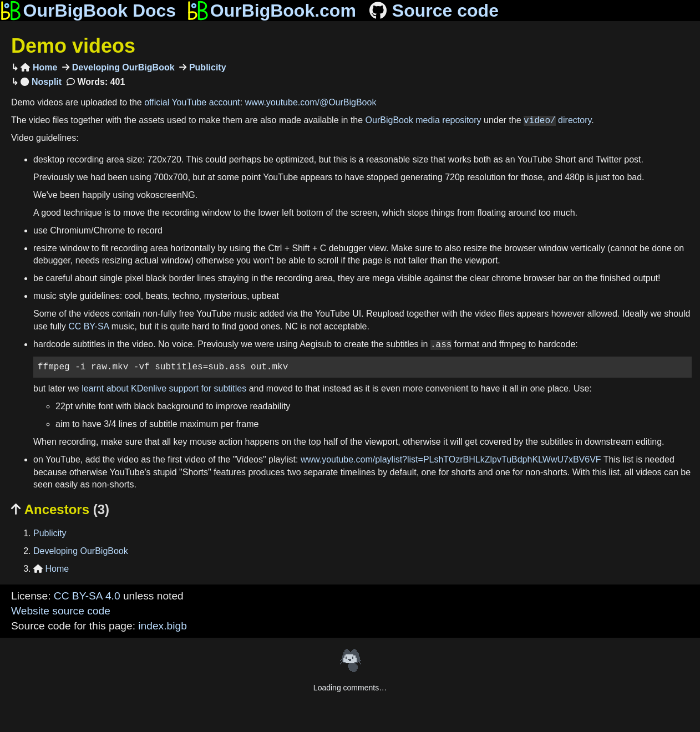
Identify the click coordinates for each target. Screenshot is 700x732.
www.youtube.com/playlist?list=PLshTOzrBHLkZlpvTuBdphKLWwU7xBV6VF (451, 459)
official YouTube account (192, 102)
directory (557, 121)
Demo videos (73, 46)
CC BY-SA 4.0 (87, 596)
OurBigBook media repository (423, 121)
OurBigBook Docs (88, 11)
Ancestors (60, 509)
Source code (433, 11)
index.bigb (162, 626)
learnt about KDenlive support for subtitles (164, 388)
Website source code (61, 611)
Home (39, 67)
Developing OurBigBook (122, 67)
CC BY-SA (88, 326)
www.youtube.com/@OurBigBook (311, 102)
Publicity (206, 67)
